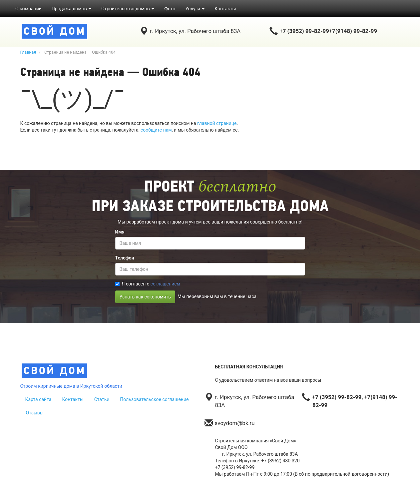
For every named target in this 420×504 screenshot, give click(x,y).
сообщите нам (156, 130)
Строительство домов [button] (128, 9)
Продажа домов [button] (72, 9)
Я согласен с (148, 284)
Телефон (125, 258)
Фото (170, 9)
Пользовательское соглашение (154, 399)
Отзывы (35, 413)
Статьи (102, 399)
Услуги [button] (195, 9)
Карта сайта (38, 399)
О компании (28, 9)
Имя (120, 232)
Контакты (225, 9)
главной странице (217, 123)
